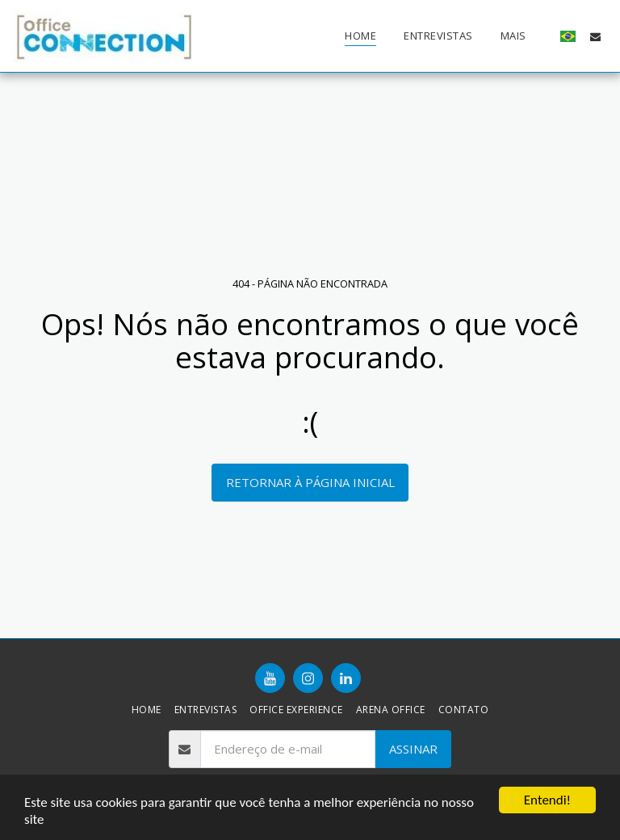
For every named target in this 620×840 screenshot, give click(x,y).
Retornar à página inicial (310, 482)
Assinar (413, 749)
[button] (595, 36)
